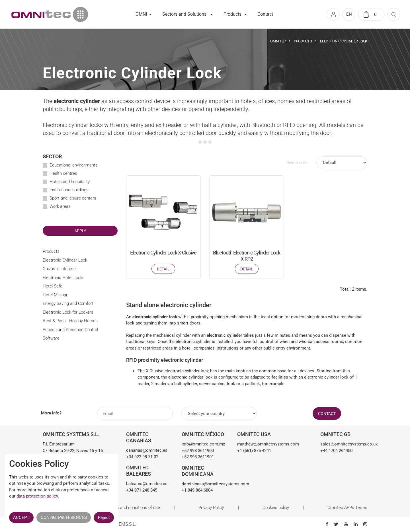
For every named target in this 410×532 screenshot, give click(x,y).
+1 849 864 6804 (197, 490)
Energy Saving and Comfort (68, 303)
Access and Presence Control (70, 330)
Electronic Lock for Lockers (68, 312)
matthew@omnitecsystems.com (268, 444)
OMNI (141, 14)
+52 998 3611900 (198, 451)
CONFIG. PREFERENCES (64, 517)
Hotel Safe (53, 286)
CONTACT (327, 414)
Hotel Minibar (55, 295)
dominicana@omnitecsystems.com (205, 484)
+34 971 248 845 (142, 490)
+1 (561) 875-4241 (254, 451)
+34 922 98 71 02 (142, 457)
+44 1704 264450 (336, 451)
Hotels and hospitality (70, 182)
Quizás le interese (59, 269)
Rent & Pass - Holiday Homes (70, 321)
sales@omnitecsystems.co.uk (344, 444)
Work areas (60, 206)
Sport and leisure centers (73, 198)
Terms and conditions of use (134, 508)
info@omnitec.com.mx (203, 444)
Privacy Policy (211, 508)
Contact (265, 14)
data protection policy (37, 496)
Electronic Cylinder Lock (65, 260)
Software (51, 338)
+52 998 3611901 (198, 457)
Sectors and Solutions (184, 14)
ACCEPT (21, 517)
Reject (104, 517)
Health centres (63, 173)
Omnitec (278, 41)
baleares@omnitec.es (147, 484)
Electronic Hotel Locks (64, 278)
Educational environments (74, 165)
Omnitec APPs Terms (347, 508)
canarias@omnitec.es (147, 450)
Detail (163, 269)
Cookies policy (276, 508)
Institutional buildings (69, 190)
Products (232, 14)
